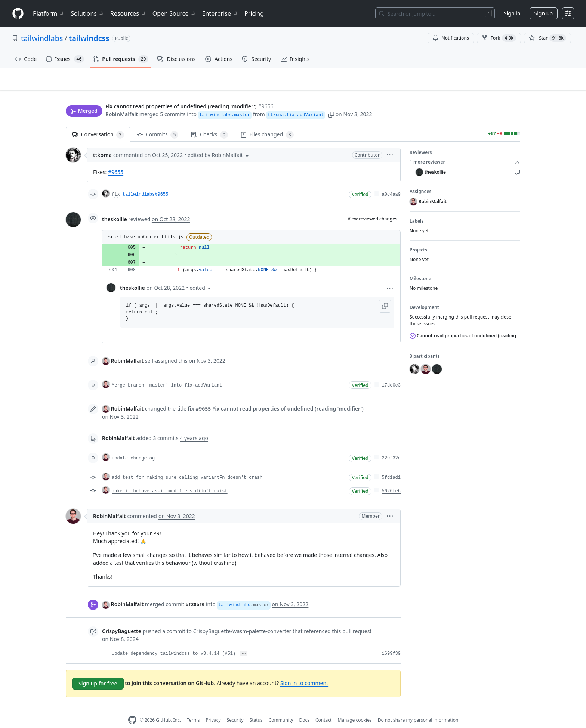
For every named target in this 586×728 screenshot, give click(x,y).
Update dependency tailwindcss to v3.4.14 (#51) (174, 642)
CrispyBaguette (122, 619)
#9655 (116, 160)
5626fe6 (391, 480)
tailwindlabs (42, 38)
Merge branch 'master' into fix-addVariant (167, 374)
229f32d (391, 447)
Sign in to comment (304, 671)
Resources (128, 13)
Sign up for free (98, 672)
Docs (304, 708)
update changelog (133, 447)
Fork (499, 38)
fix (116, 183)
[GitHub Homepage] (132, 708)
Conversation (98, 123)
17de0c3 (391, 374)
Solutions (87, 13)
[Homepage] (18, 14)
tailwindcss (89, 38)
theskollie (115, 207)
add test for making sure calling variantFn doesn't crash (187, 466)
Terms (193, 708)
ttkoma (102, 143)
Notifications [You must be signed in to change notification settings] (451, 38)
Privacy (213, 708)
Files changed (267, 123)
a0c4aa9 (391, 183)
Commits (158, 123)
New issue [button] (497, 84)
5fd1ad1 (391, 466)
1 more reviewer (465, 151)
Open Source (174, 13)
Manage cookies (354, 708)
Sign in (512, 13)
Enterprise (220, 13)
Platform (49, 13)
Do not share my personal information (418, 708)
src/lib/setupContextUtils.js (146, 226)
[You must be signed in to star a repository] (548, 38)
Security (235, 708)
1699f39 (391, 642)
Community (281, 708)
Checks (209, 123)
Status (256, 708)
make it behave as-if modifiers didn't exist (170, 480)
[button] (331, 100)
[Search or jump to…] (435, 13)
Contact (323, 708)
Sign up (544, 13)
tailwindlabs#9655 (145, 183)
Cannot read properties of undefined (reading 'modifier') (465, 324)
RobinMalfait (122, 100)
